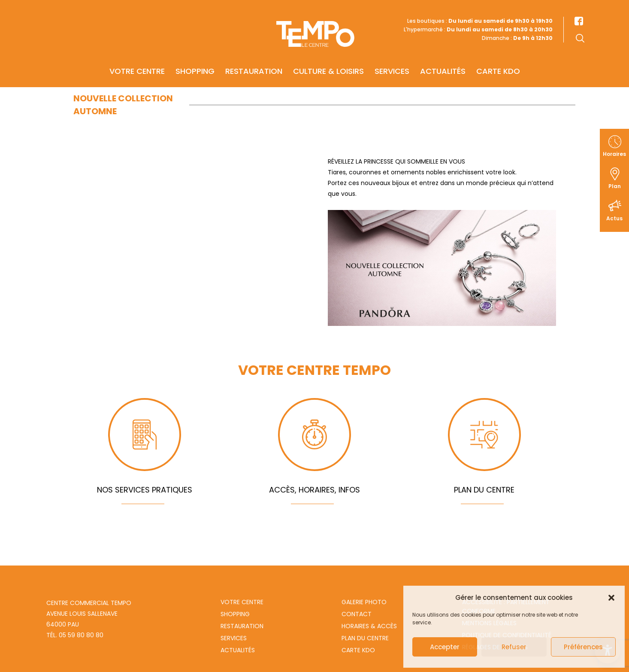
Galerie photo (364, 602)
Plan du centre (365, 638)
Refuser (514, 647)
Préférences (583, 647)
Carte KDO (498, 59)
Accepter (445, 647)
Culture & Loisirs (328, 59)
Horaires (614, 154)
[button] (611, 598)
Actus (614, 218)
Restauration (254, 59)
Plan (615, 186)
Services (392, 59)
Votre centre (137, 59)
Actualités (443, 59)
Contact (357, 614)
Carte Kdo (358, 650)
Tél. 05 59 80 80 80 (75, 635)
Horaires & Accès (369, 626)
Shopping (195, 59)
